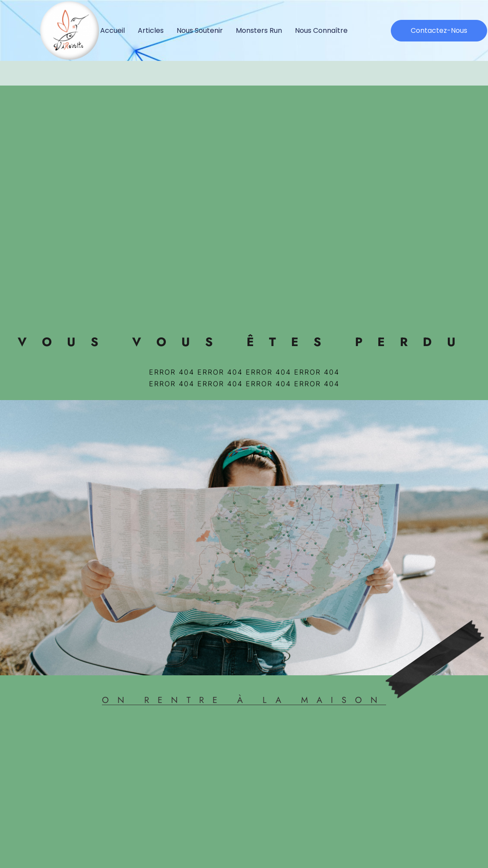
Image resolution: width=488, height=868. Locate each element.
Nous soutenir (200, 30)
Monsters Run (259, 30)
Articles (151, 30)
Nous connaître (321, 30)
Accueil (112, 30)
